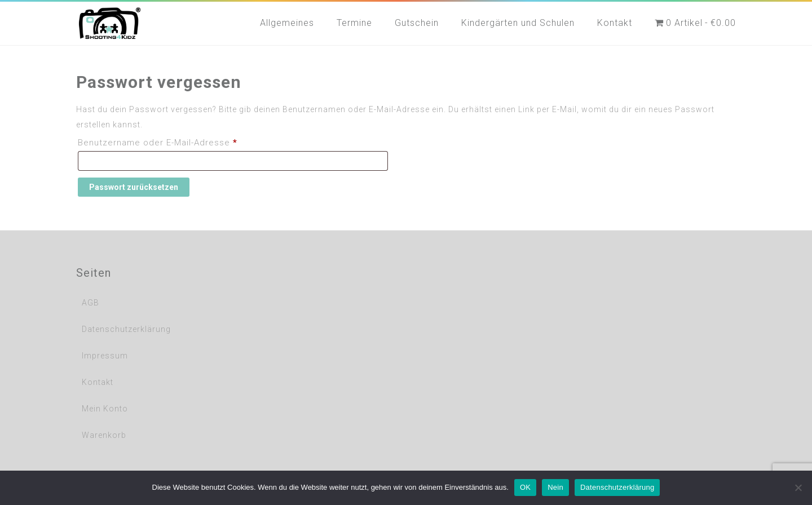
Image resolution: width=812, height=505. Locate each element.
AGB (91, 303)
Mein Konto (105, 409)
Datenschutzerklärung (126, 329)
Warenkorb (104, 435)
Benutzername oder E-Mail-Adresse (183, 141)
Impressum (105, 356)
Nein (555, 487)
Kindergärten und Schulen (518, 23)
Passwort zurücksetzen (134, 187)
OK (525, 487)
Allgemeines (287, 23)
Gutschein (417, 23)
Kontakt (615, 23)
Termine (354, 23)
